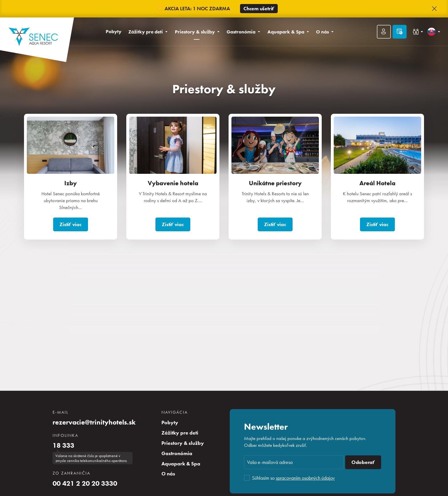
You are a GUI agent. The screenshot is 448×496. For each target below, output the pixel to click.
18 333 (63, 445)
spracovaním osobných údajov (305, 478)
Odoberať (363, 462)
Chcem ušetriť (259, 9)
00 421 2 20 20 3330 (85, 483)
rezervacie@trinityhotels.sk (94, 422)
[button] (434, 9)
